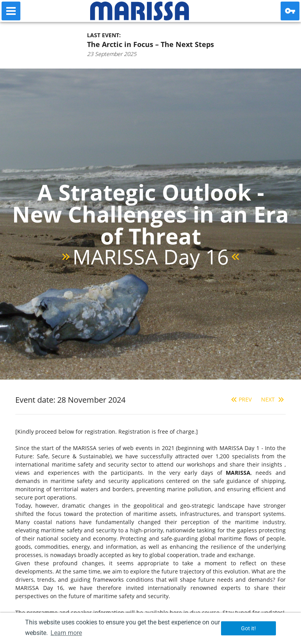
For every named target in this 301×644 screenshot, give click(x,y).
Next (273, 399)
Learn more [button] (66, 633)
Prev (240, 399)
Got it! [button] (248, 628)
